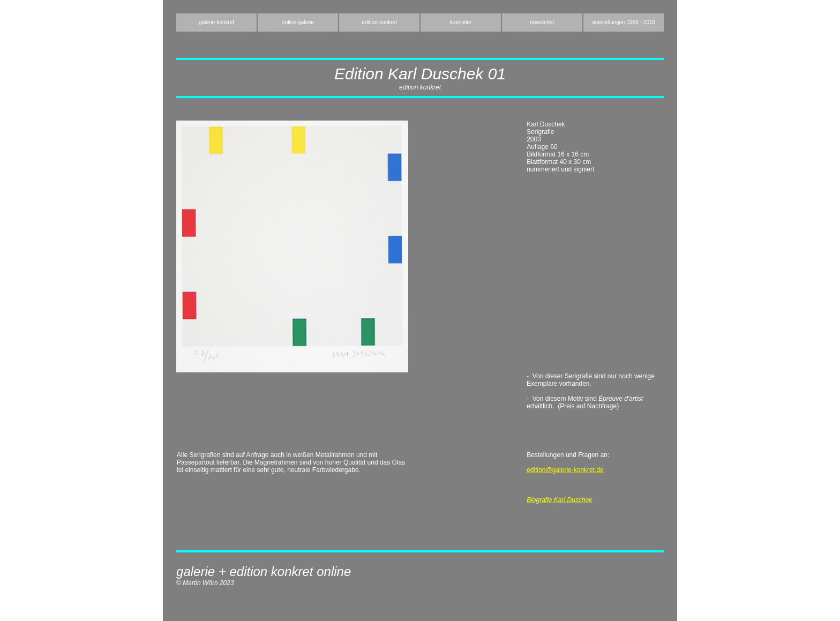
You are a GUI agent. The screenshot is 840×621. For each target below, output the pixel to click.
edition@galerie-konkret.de (565, 470)
